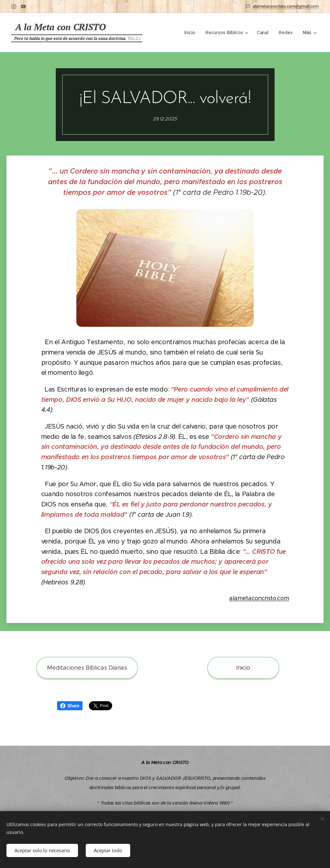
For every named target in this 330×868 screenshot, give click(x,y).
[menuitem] (191, 33)
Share (70, 706)
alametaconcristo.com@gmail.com (286, 6)
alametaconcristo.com (259, 598)
